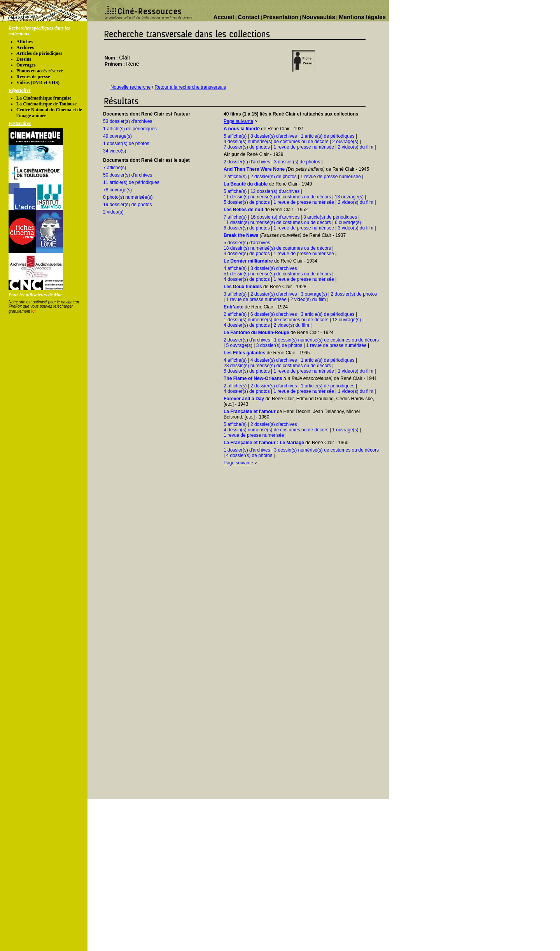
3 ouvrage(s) (314, 294)
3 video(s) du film (356, 228)
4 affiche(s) (235, 268)
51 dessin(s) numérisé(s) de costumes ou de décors (277, 274)
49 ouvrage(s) (117, 136)
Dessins (24, 59)
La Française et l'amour (250, 412)
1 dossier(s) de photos (126, 144)
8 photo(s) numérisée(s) (128, 197)
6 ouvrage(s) (348, 222)
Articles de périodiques (39, 53)
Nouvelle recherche (130, 87)
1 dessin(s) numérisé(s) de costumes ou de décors (276, 320)
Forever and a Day (244, 399)
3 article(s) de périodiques (330, 217)
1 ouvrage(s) (345, 430)
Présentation (281, 17)
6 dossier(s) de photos (247, 228)
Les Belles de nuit (243, 210)
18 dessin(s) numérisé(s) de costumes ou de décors (277, 248)
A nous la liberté (242, 129)
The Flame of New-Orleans (253, 378)
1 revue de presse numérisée (304, 147)
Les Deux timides (243, 287)
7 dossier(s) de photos (247, 147)
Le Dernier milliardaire (248, 261)
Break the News (241, 235)
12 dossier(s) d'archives (275, 191)
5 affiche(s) (235, 136)
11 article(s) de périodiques (131, 182)
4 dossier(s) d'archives (274, 360)
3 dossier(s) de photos (297, 162)
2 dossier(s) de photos (274, 177)
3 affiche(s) (235, 294)
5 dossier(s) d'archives (247, 243)
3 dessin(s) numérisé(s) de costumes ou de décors (326, 450)
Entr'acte (234, 307)
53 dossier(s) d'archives (128, 121)
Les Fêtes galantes (244, 353)
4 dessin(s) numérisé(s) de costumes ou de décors (276, 142)
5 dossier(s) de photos (247, 202)
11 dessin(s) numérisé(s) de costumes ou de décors (277, 197)
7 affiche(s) (115, 168)
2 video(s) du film (356, 147)
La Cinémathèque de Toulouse (46, 104)
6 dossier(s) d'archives (274, 314)
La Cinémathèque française (44, 98)
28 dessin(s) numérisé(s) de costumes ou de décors (277, 366)
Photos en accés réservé (40, 71)
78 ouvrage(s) (117, 190)
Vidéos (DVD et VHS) (38, 82)
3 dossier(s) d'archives (274, 268)
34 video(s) (115, 151)
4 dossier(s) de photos (247, 279)
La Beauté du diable (246, 184)
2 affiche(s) (235, 177)
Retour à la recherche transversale (190, 87)
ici (33, 311)
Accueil (224, 17)
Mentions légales (362, 17)
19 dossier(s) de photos (127, 205)
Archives (25, 47)
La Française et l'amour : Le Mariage (264, 443)
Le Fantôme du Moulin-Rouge (256, 333)
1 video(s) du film (356, 371)
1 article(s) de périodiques (130, 129)
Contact (248, 17)
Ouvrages (26, 65)
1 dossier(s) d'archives (247, 450)
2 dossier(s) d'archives (247, 162)
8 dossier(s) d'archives (274, 136)
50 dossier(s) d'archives (128, 175)
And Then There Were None (254, 169)
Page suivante (238, 121)
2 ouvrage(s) (345, 142)
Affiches (24, 42)
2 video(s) (113, 212)
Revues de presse (33, 77)
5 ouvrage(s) (239, 345)
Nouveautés (319, 17)
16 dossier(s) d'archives (275, 217)
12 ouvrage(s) (346, 320)
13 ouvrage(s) (349, 197)
